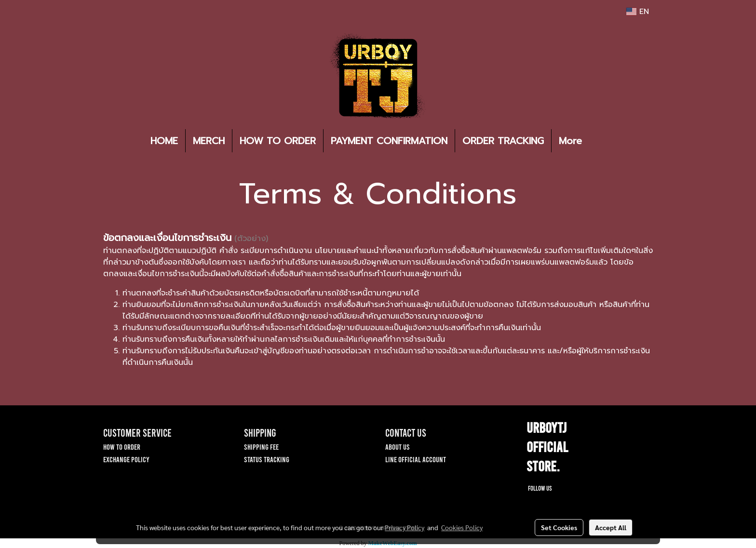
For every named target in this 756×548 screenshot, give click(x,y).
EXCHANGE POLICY (126, 459)
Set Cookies (559, 527)
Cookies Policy (462, 527)
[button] (604, 141)
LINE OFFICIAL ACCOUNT (416, 459)
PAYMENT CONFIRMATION (389, 141)
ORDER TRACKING (503, 141)
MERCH (209, 141)
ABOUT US (398, 447)
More (570, 141)
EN (638, 12)
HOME (164, 141)
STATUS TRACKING (267, 459)
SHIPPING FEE (261, 447)
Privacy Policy (405, 527)
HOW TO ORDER (278, 141)
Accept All (611, 527)
